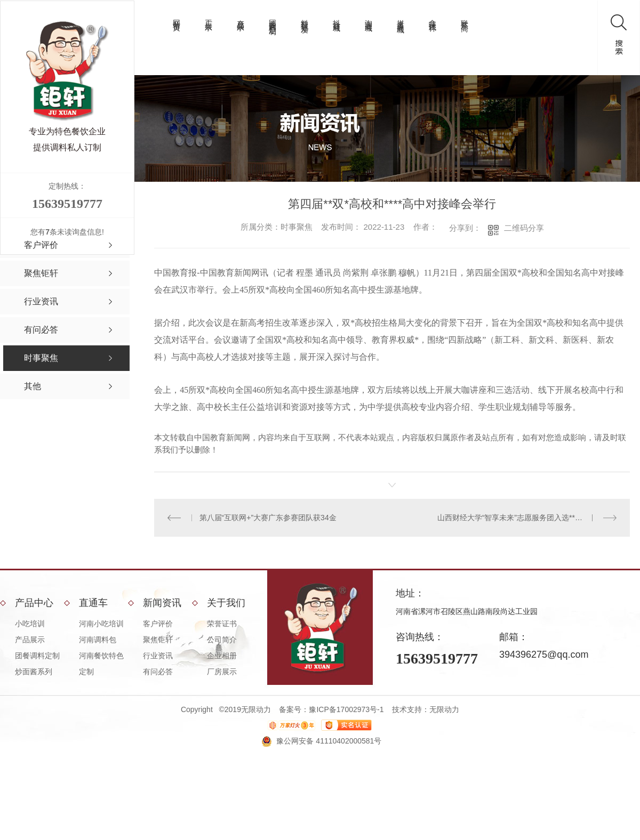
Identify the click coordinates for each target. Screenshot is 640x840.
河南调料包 (98, 640)
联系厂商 (465, 17)
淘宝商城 (369, 17)
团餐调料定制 (273, 19)
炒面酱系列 (34, 672)
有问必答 (158, 672)
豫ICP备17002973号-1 (346, 709)
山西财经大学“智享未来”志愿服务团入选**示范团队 (521, 518)
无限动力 (444, 709)
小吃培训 (30, 624)
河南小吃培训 (101, 624)
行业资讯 (158, 656)
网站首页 (177, 17)
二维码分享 (524, 228)
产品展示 (241, 17)
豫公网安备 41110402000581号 (329, 741)
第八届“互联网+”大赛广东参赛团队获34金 (267, 518)
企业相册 (222, 656)
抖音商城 (337, 17)
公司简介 (222, 640)
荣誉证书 (222, 624)
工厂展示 (209, 17)
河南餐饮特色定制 (101, 664)
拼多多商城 (401, 18)
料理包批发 (305, 18)
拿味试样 (433, 17)
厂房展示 (222, 672)
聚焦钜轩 (158, 640)
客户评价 (158, 624)
